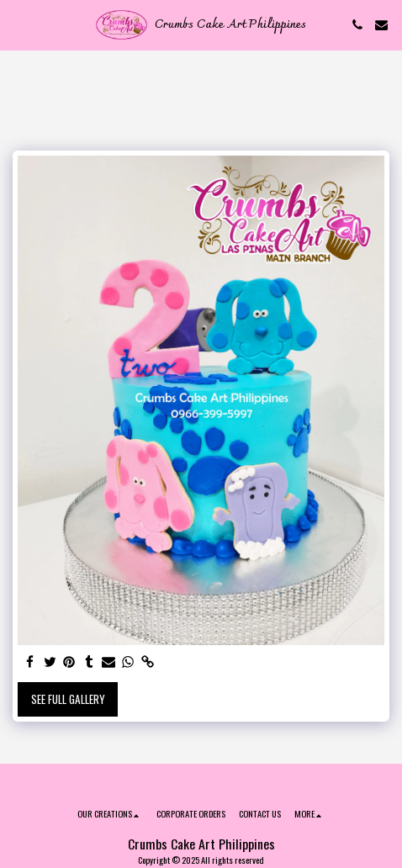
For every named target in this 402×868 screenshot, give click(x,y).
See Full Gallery (68, 699)
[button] (19, 24)
